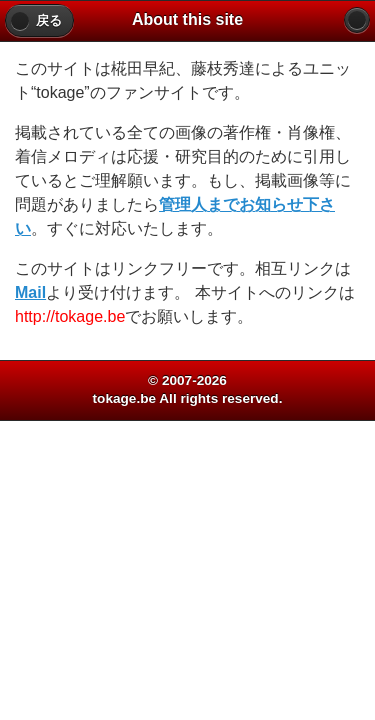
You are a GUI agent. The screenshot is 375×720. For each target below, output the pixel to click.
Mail (30, 292)
